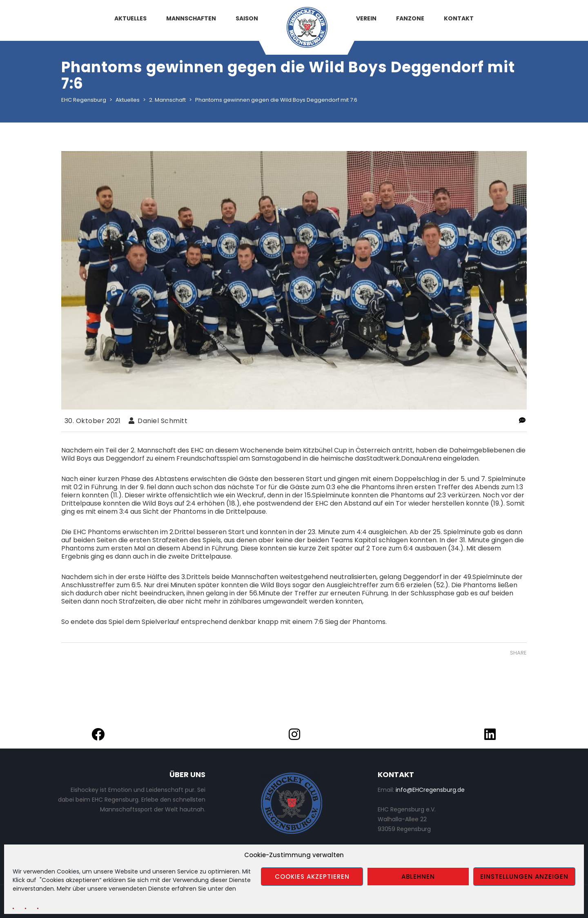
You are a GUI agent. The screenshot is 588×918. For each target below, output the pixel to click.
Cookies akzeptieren (312, 877)
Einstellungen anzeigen (524, 877)
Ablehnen (418, 877)
